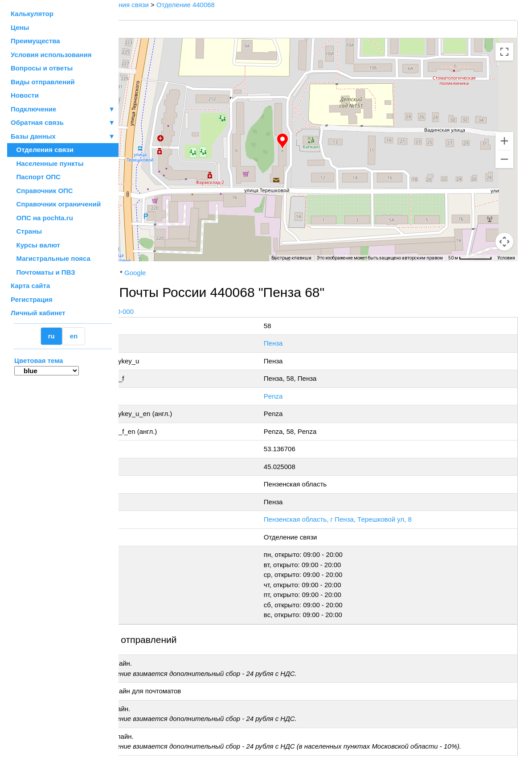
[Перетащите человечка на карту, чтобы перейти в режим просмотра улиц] (504, 242)
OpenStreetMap (164, 264)
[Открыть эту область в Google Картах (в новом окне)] (143, 255)
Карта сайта (30, 286)
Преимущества (35, 41)
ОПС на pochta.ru (42, 218)
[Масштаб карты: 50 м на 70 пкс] (470, 258)
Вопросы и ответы (42, 68)
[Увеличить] (504, 141)
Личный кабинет (38, 313)
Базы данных (33, 136)
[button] (322, 141)
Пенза (316, 343)
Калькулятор (32, 14)
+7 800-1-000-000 (186, 311)
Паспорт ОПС (36, 177)
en (74, 336)
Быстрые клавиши (291, 258)
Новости (25, 95)
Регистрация (32, 299)
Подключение (63, 109)
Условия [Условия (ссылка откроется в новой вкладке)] (506, 258)
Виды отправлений (43, 82)
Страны (26, 231)
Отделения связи (42, 150)
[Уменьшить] (504, 159)
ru (51, 336)
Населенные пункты (47, 163)
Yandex (185, 273)
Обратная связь (63, 123)
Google (213, 273)
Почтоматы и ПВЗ (43, 272)
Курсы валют (35, 245)
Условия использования (51, 55)
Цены (20, 27)
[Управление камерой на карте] (504, 210)
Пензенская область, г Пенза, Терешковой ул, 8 (381, 519)
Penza (316, 396)
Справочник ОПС (42, 191)
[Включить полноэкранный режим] (504, 52)
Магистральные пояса (51, 258)
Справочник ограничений (56, 204)
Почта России (147, 273)
